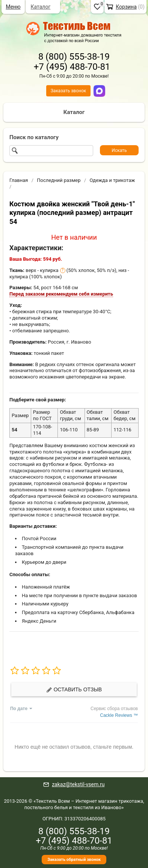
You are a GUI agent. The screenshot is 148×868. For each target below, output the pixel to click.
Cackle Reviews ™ (119, 715)
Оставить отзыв (74, 690)
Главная (19, 180)
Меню (13, 7)
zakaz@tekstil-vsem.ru (78, 784)
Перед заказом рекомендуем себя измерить (61, 294)
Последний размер (59, 180)
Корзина (126, 7)
